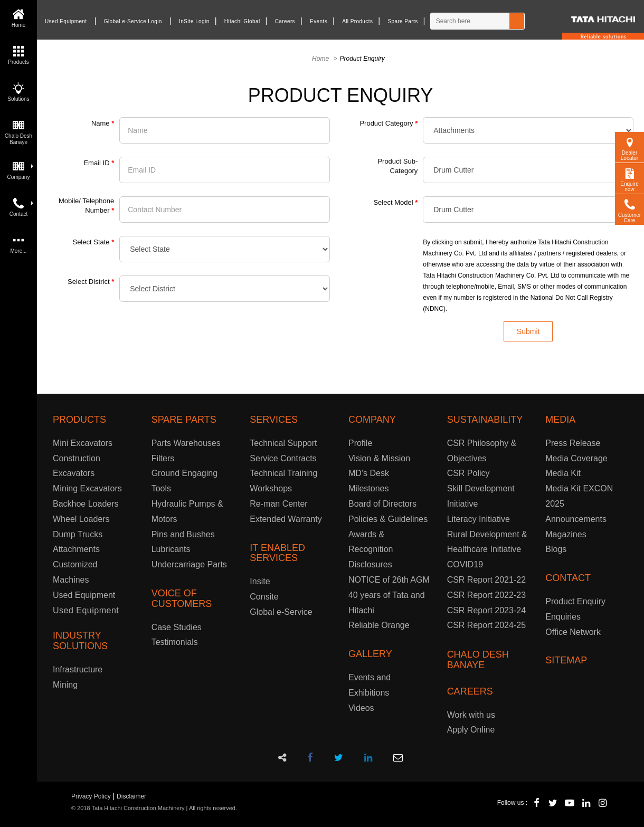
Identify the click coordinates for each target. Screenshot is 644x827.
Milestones (368, 488)
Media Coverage (576, 458)
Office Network (573, 632)
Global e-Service (281, 612)
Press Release (573, 443)
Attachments (76, 549)
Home (18, 17)
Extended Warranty (286, 519)
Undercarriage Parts (189, 564)
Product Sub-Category (397, 166)
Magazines (566, 534)
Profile (360, 443)
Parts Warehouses (186, 443)
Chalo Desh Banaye (18, 131)
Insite (260, 581)
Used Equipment (66, 21)
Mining (65, 685)
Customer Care (629, 210)
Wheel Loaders (81, 519)
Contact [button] (21, 206)
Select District (91, 282)
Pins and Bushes (183, 534)
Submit (528, 331)
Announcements (576, 519)
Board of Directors (382, 504)
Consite (264, 597)
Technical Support (283, 443)
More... (18, 243)
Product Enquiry (575, 601)
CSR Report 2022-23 (486, 595)
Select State (93, 242)
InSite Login (194, 21)
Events (319, 21)
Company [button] (20, 169)
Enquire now (629, 179)
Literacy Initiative (479, 519)
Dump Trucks (78, 534)
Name (103, 123)
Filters (163, 458)
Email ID (99, 163)
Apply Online (471, 730)
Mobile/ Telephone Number (86, 206)
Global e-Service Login (133, 21)
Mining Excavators (87, 488)
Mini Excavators (83, 443)
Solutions (18, 91)
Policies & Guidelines (388, 519)
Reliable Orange (379, 625)
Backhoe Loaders (86, 504)
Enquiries (563, 617)
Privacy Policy (91, 796)
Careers (285, 21)
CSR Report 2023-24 (486, 610)
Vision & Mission (379, 458)
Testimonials (175, 642)
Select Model (395, 202)
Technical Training (283, 473)
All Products (357, 21)
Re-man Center (278, 504)
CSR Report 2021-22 (486, 580)
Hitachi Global (242, 21)
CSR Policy (468, 473)
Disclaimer (131, 796)
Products (18, 54)
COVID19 (465, 564)
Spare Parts (402, 21)
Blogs (556, 549)
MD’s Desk (369, 473)
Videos (361, 708)
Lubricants (171, 549)
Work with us (471, 715)
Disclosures (370, 564)
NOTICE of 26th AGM (389, 580)
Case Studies (177, 627)
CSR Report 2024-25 (486, 625)
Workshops (271, 488)
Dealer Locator (629, 148)
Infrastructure (78, 669)
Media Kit (563, 473)
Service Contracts (283, 458)
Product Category (389, 123)
